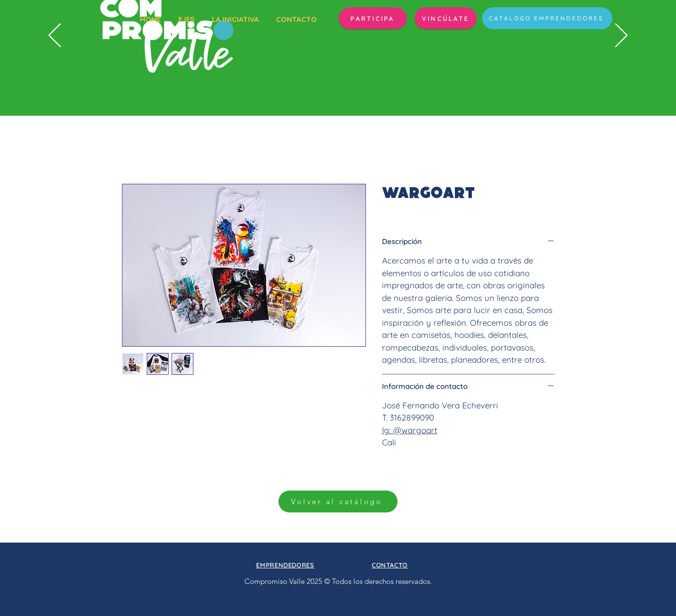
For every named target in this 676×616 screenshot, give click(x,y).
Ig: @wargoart (410, 430)
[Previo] (55, 36)
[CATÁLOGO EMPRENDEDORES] (547, 18)
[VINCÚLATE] (446, 18)
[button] (373, 18)
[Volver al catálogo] (338, 502)
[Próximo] (621, 36)
